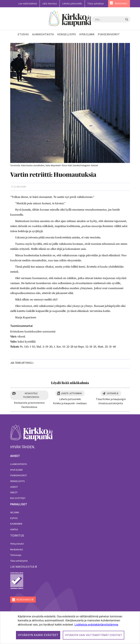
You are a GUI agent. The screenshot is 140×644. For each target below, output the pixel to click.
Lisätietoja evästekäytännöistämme (96, 625)
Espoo (14, 518)
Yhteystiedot (17, 544)
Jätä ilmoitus (50, 4)
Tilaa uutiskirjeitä (19, 561)
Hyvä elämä (16, 470)
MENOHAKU (121, 4)
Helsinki (15, 512)
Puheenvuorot (19, 475)
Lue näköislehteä (28, 4)
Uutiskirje (113, 393)
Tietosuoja (16, 555)
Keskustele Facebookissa (31, 395)
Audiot (14, 487)
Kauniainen (16, 524)
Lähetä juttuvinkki (72, 4)
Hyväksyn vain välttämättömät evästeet (94, 635)
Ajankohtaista (19, 464)
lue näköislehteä (22, 567)
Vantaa (14, 529)
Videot (14, 492)
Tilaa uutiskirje (96, 4)
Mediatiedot (17, 549)
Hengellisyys (18, 481)
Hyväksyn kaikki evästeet (38, 635)
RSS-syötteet (18, 498)
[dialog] (70, 628)
